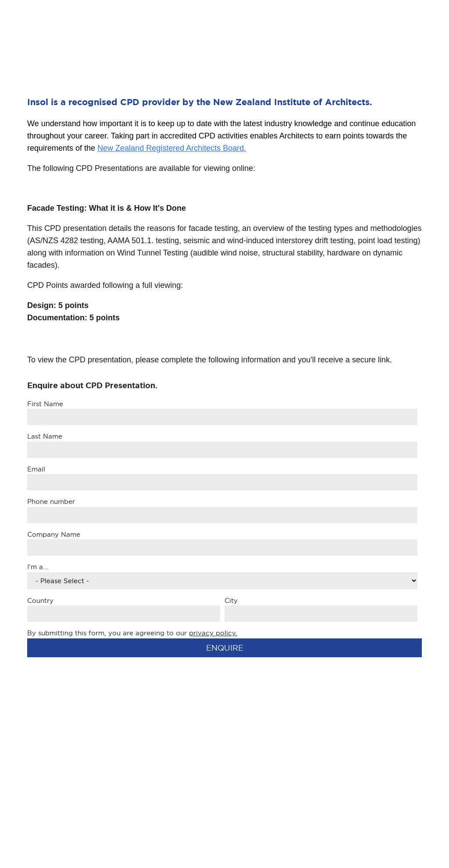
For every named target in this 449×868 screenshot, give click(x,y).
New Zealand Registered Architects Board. (172, 148)
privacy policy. (213, 633)
